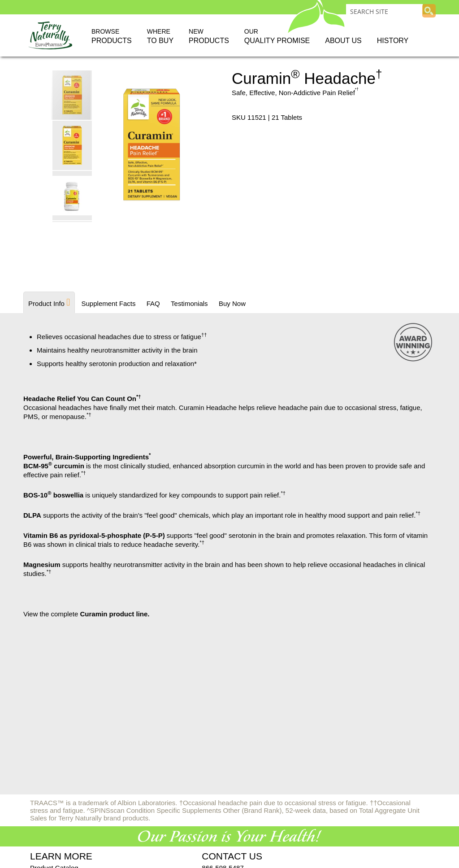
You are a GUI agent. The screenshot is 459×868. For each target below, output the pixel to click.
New (209, 37)
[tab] (49, 302)
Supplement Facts (108, 303)
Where (160, 37)
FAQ (153, 303)
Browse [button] (112, 37)
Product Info (46, 303)
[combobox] (384, 11)
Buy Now (232, 303)
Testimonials (189, 303)
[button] (73, 145)
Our (277, 37)
